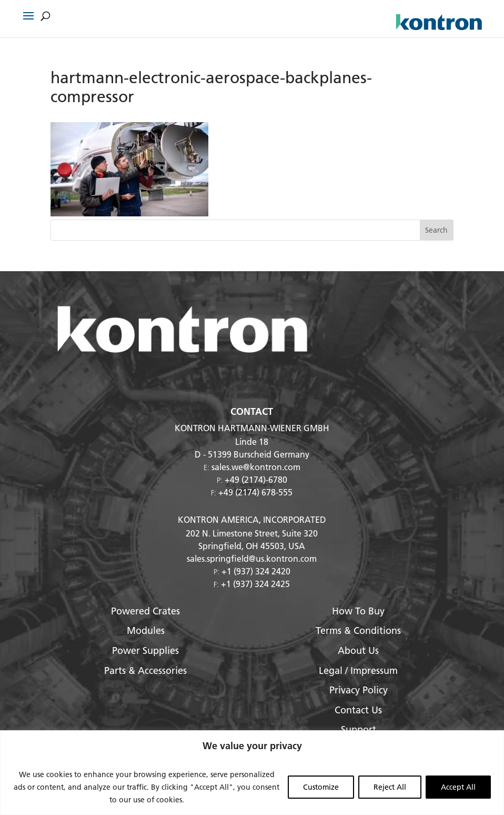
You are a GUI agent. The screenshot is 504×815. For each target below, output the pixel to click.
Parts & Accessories (145, 670)
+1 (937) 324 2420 (256, 571)
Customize (321, 787)
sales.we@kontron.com (256, 467)
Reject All (390, 787)
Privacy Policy (359, 690)
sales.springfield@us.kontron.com (252, 558)
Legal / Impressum (358, 670)
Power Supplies (145, 650)
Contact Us (358, 710)
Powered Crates (145, 611)
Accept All (458, 787)
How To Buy (358, 611)
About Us (358, 650)
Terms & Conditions (358, 630)
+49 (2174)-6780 (256, 479)
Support (359, 729)
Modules (146, 630)
